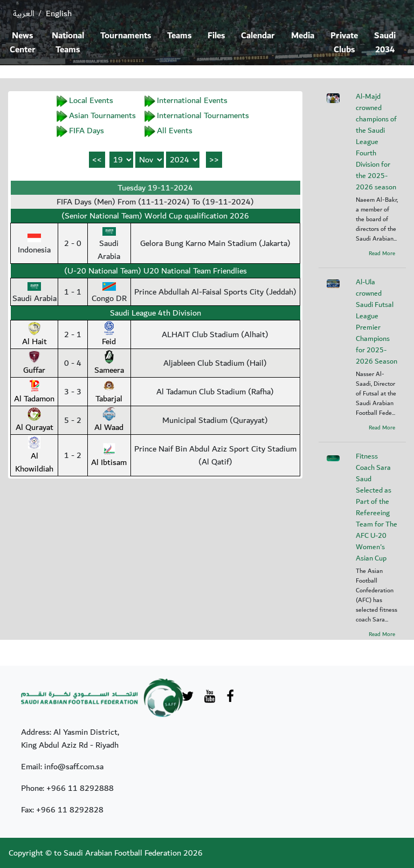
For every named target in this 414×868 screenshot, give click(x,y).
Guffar (34, 364)
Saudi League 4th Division (156, 313)
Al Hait (34, 335)
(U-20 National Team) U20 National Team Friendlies (156, 271)
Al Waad (109, 421)
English (59, 13)
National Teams (68, 43)
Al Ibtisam (109, 456)
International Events (192, 100)
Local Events (91, 100)
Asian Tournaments (102, 115)
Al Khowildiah (34, 456)
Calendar (258, 36)
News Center (23, 43)
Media (303, 36)
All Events (175, 131)
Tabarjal (109, 392)
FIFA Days (87, 131)
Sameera (109, 364)
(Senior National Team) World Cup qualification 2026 (155, 216)
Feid (109, 335)
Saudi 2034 (385, 43)
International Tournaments (203, 115)
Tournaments (126, 36)
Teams (179, 36)
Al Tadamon (34, 392)
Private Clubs (344, 43)
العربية (23, 13)
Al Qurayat (34, 421)
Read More (382, 254)
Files (216, 36)
